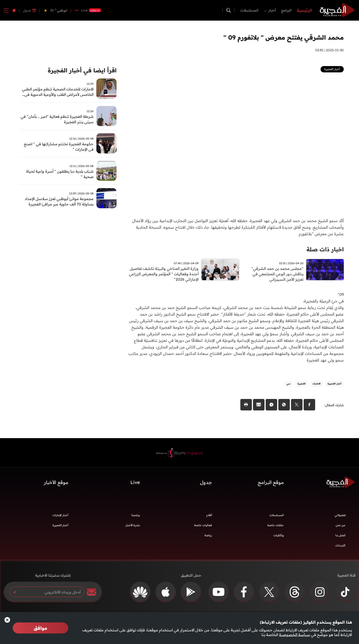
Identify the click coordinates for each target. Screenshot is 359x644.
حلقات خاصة (276, 527)
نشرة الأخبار (133, 527)
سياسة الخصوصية (295, 635)
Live (135, 484)
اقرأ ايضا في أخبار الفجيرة (79, 71)
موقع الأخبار (56, 484)
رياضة (208, 537)
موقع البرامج (271, 484)
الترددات (340, 547)
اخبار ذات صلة (323, 249)
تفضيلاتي (340, 517)
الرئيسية (304, 10)
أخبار (272, 10)
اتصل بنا (340, 537)
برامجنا (136, 517)
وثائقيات (279, 537)
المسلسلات (249, 10)
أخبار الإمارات (60, 517)
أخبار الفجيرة (60, 527)
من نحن (340, 527)
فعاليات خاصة (203, 527)
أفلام (209, 517)
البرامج (286, 10)
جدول (27, 10)
